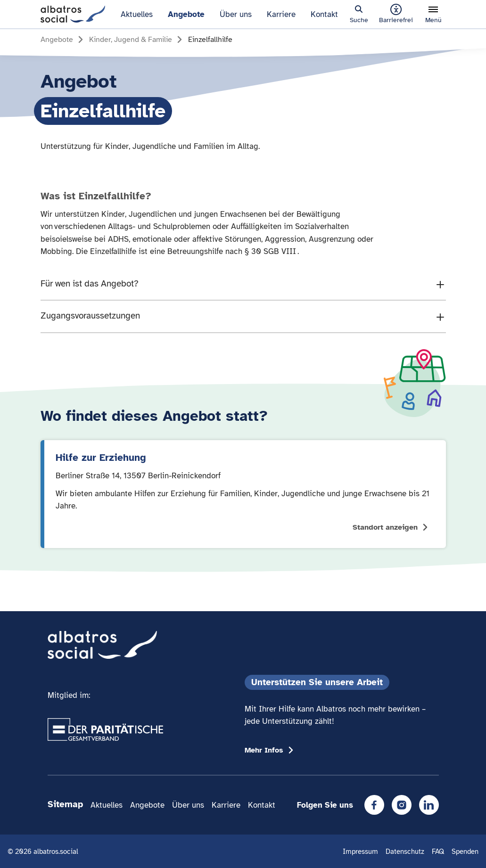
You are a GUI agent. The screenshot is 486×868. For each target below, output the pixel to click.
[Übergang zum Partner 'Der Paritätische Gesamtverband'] (105, 729)
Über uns (236, 14)
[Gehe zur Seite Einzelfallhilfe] (210, 40)
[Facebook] (374, 805)
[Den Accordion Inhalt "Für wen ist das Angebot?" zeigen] (243, 284)
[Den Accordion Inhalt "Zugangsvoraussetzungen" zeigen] (243, 316)
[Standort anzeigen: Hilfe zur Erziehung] (243, 494)
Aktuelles (137, 14)
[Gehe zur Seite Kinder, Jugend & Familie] (137, 40)
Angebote (186, 14)
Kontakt (324, 14)
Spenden (465, 851)
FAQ (438, 851)
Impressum (360, 851)
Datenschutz (405, 851)
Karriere (281, 14)
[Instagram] (402, 805)
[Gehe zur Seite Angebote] (63, 40)
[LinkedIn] (429, 805)
